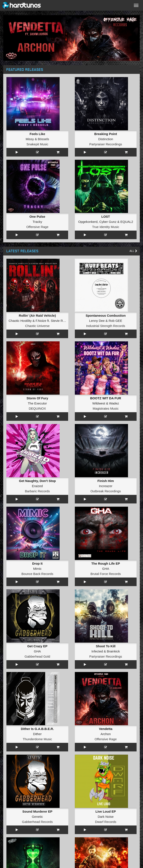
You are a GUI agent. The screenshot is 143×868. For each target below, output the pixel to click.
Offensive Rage (37, 227)
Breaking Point (106, 134)
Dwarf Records (106, 822)
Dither (37, 734)
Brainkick (113, 651)
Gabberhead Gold (37, 656)
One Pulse (37, 217)
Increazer (106, 486)
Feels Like (37, 134)
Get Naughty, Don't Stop (37, 481)
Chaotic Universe (37, 326)
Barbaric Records (37, 491)
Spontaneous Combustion (106, 315)
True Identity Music (106, 227)
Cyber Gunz (108, 222)
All (133, 251)
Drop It (37, 563)
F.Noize (41, 321)
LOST (106, 217)
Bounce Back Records (37, 574)
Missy (30, 139)
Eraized (37, 486)
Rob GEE (115, 321)
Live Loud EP (106, 811)
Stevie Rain (59, 321)
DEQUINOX (37, 408)
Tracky (37, 222)
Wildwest (99, 403)
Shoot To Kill (106, 646)
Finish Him (106, 481)
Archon (106, 734)
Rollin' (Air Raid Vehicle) (37, 315)
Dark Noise (106, 817)
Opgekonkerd (88, 222)
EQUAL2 (127, 222)
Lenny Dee (97, 321)
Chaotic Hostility (20, 321)
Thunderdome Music (37, 739)
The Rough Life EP (106, 563)
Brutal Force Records (106, 574)
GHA (106, 569)
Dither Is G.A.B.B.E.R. (37, 729)
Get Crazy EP (37, 646)
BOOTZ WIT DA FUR (106, 398)
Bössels (43, 139)
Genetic (37, 817)
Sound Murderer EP (37, 811)
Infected (97, 651)
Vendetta (106, 729)
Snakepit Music (37, 144)
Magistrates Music (106, 408)
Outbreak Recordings (106, 491)
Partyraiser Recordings (106, 144)
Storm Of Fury (37, 398)
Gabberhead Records (37, 822)
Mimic (37, 569)
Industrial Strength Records (106, 326)
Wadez (114, 403)
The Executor (37, 403)
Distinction (106, 139)
